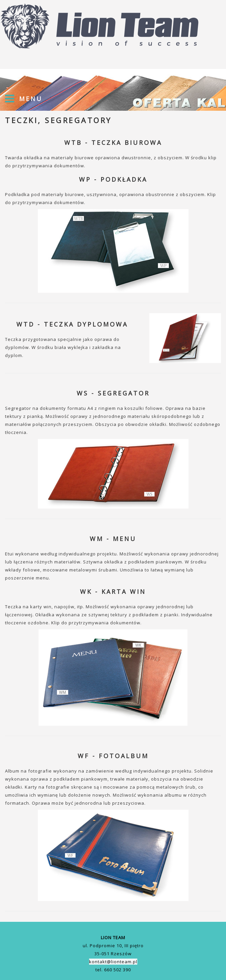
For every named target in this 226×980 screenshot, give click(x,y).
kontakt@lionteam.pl (113, 962)
